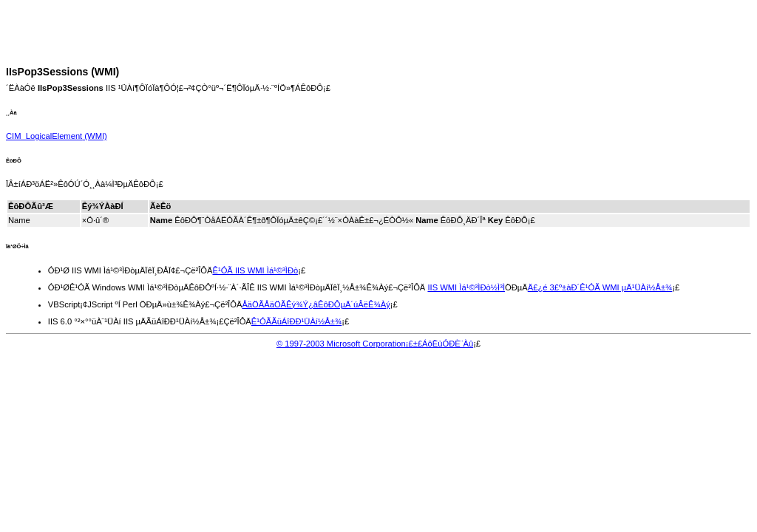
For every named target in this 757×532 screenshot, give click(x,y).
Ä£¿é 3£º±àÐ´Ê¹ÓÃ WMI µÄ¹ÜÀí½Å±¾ (600, 287)
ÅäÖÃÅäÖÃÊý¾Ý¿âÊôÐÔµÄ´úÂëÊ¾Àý (316, 304)
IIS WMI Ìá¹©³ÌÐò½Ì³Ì (466, 287)
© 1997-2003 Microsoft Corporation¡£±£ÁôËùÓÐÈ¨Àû (375, 344)
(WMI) (57, 136)
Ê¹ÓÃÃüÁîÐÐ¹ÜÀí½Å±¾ (296, 321)
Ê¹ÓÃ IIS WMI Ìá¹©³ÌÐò (255, 270)
